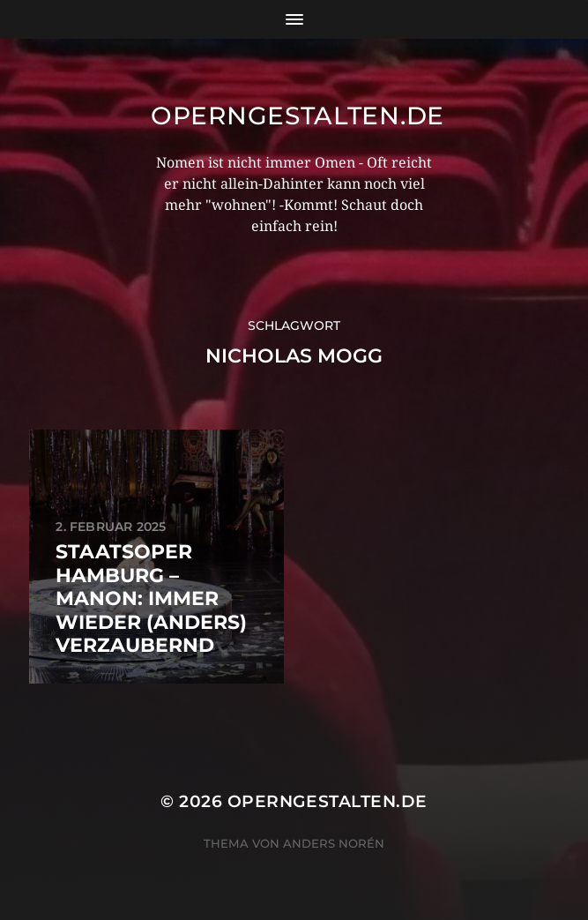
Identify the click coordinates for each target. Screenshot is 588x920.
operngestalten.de (298, 116)
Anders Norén (334, 843)
